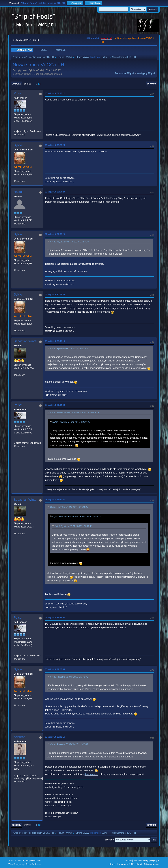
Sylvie (104, 57)
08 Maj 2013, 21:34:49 (55, 405)
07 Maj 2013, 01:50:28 (55, 234)
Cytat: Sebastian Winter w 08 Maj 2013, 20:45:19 (74, 413)
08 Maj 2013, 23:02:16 (55, 737)
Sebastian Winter (26, 341)
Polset (18, 93)
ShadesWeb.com (33, 864)
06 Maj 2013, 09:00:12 (55, 93)
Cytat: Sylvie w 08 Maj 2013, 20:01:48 (69, 349)
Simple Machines (33, 860)
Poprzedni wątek (125, 73)
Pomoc (129, 860)
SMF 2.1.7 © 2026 (16, 860)
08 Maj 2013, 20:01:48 (55, 294)
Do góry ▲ (155, 860)
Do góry (16, 825)
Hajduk (19, 192)
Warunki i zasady (141, 860)
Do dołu (16, 84)
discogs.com (91, 774)
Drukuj (152, 84)
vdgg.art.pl (106, 38)
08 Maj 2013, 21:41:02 (55, 617)
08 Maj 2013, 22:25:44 (55, 669)
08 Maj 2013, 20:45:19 (55, 341)
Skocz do (109, 840)
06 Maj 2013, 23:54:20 (55, 192)
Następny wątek (146, 73)
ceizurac (19, 737)
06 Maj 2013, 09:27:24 (55, 145)
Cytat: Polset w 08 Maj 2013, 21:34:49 (69, 507)
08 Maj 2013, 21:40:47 (55, 500)
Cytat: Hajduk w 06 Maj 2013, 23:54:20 (69, 242)
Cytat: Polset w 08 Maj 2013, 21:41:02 (69, 677)
